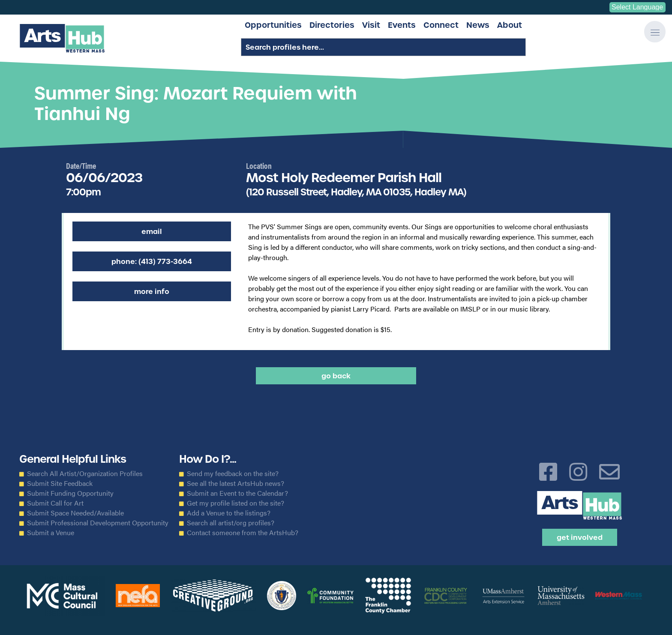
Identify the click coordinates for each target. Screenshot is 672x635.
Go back (336, 376)
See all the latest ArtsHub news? (235, 483)
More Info (152, 291)
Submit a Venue (51, 533)
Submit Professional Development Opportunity (98, 523)
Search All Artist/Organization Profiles (85, 473)
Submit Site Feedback (60, 483)
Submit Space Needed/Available (75, 513)
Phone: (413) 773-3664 (152, 261)
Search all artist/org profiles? (231, 523)
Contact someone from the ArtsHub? (243, 533)
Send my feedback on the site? (233, 473)
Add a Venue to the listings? (229, 513)
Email (152, 231)
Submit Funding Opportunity (70, 493)
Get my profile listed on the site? (235, 503)
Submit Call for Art (55, 503)
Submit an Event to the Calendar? (237, 493)
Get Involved (580, 537)
